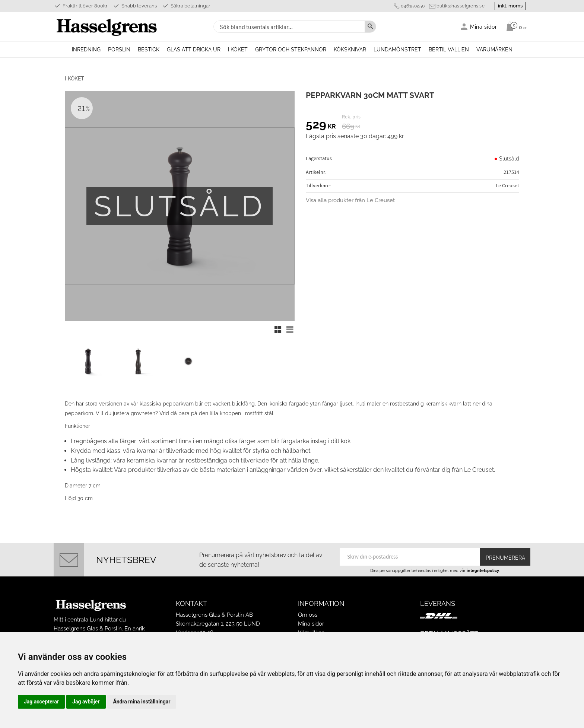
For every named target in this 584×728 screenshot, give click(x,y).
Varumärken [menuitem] (494, 50)
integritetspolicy (483, 567)
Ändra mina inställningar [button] (142, 702)
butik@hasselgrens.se (458, 6)
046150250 (410, 6)
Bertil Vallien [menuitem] (449, 50)
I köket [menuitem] (238, 50)
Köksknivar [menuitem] (350, 50)
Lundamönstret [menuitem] (397, 50)
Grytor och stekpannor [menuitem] (291, 50)
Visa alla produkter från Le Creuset (350, 200)
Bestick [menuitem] (149, 50)
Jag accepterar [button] (41, 702)
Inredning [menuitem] (86, 50)
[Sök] (370, 27)
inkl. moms (509, 6)
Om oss (308, 611)
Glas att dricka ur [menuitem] (194, 50)
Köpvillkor (311, 629)
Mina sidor (311, 620)
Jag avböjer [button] (86, 702)
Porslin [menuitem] (119, 50)
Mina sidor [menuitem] (484, 27)
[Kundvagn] (515, 26)
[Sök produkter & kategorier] (288, 27)
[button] (278, 330)
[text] (321, 125)
